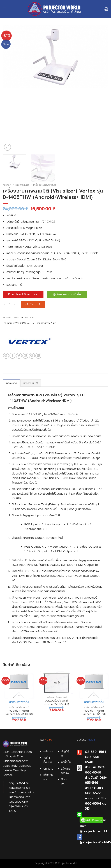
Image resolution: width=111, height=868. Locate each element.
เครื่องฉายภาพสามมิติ (45, 185)
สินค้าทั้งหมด (48, 760)
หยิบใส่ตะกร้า (33, 304)
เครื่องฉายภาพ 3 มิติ (46, 323)
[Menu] (5, 9)
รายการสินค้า (22, 185)
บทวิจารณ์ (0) (31, 383)
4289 (16, 323)
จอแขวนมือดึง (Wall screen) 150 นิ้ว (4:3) (57, 702)
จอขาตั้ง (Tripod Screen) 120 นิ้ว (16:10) (19, 712)
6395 (23, 323)
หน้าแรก (48, 751)
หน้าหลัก (7, 185)
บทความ (48, 769)
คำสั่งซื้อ (66, 762)
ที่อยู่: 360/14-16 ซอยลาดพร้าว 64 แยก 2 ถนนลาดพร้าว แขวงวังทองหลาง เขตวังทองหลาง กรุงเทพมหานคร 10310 (21, 797)
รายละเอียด (11, 383)
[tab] (11, 383)
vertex (31, 323)
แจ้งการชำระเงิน (66, 771)
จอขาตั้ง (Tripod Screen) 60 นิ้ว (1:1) (94, 712)
